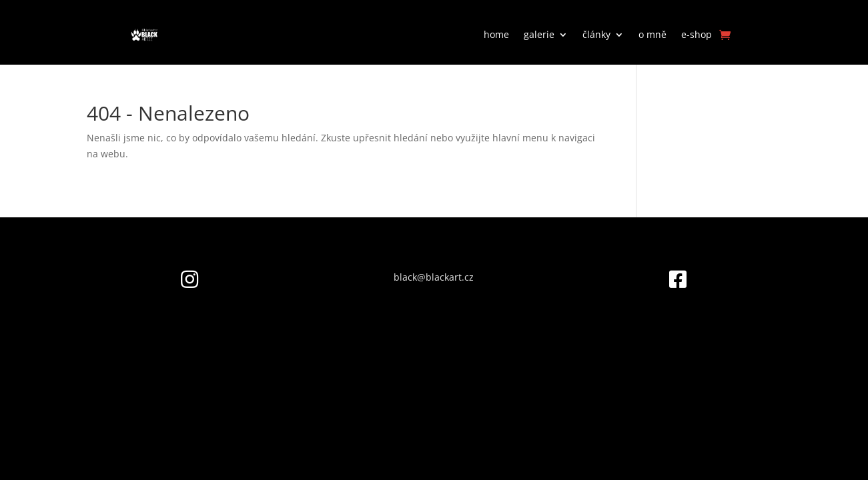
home (496, 34)
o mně (653, 34)
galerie (539, 34)
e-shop (697, 34)
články (596, 34)
